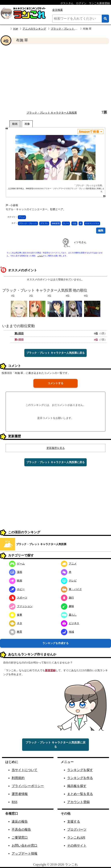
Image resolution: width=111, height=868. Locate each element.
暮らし (69, 615)
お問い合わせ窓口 (25, 846)
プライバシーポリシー (28, 786)
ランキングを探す (80, 770)
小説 (74, 223)
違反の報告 (20, 822)
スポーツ (18, 598)
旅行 (67, 598)
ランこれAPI (76, 838)
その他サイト (77, 846)
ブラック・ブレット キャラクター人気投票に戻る (55, 353)
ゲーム (17, 564)
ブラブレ (44, 223)
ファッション (21, 606)
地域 (67, 632)
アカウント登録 (78, 802)
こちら (40, 256)
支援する (74, 822)
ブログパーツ (77, 830)
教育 (16, 632)
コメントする (55, 383)
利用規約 (18, 778)
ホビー (17, 589)
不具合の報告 (21, 830)
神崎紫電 (56, 223)
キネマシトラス (92, 223)
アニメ (22, 217)
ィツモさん (80, 242)
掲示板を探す (77, 786)
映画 (16, 581)
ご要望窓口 (20, 838)
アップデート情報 (25, 854)
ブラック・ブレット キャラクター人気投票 (76, 29)
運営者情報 (20, 794)
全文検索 (58, 10)
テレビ (69, 581)
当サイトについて (25, 770)
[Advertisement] (55, 77)
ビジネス (70, 623)
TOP (15, 29)
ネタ (16, 623)
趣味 (67, 606)
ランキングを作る (80, 778)
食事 (16, 615)
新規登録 (50, 670)
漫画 (16, 572)
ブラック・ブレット (28, 223)
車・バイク (71, 589)
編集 (101, 230)
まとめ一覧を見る (80, 794)
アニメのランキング (34, 29)
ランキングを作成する (55, 643)
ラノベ (66, 223)
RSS (14, 802)
